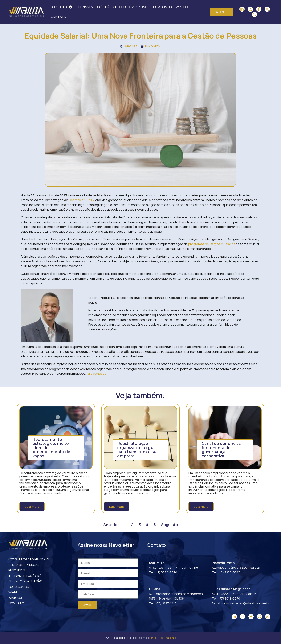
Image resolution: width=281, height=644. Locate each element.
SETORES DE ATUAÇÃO (130, 7)
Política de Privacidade (164, 638)
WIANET (14, 592)
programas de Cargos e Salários (212, 244)
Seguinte (170, 525)
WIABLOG (183, 7)
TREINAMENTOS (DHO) (93, 7)
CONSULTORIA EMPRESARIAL (29, 559)
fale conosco (97, 373)
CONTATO (58, 17)
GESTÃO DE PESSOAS (24, 565)
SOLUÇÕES (61, 7)
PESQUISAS (17, 570)
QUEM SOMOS (162, 7)
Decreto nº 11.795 (81, 200)
